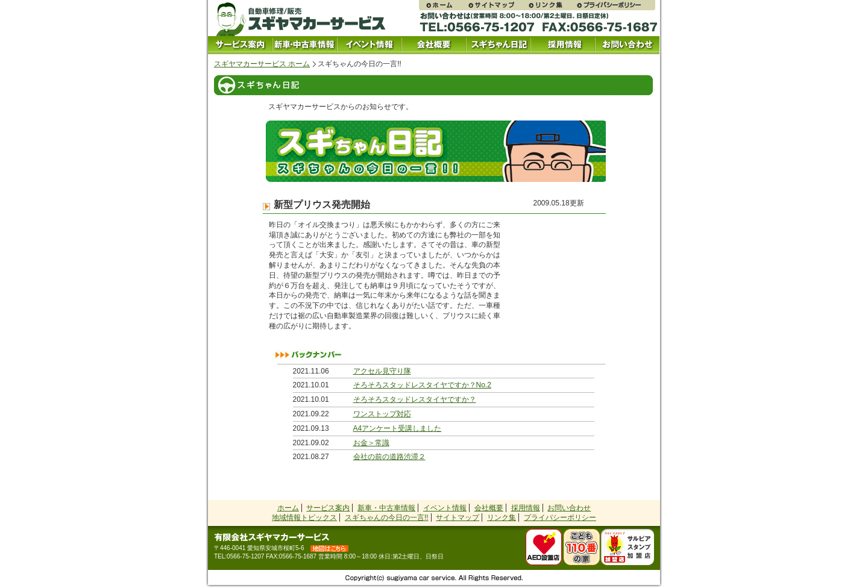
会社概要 (434, 45)
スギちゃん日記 (498, 45)
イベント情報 (369, 45)
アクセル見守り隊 (382, 371)
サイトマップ (497, 5)
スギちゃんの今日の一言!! (387, 518)
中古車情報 (305, 45)
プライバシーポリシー (615, 5)
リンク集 (552, 5)
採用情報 (563, 45)
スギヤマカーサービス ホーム (262, 64)
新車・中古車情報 (386, 508)
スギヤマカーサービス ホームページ (443, 5)
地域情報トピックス (304, 518)
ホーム (288, 508)
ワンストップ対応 (382, 414)
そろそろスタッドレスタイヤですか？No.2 (422, 385)
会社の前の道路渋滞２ (389, 457)
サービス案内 (240, 45)
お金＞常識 (371, 443)
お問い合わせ (627, 45)
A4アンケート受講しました (398, 428)
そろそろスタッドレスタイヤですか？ (415, 399)
